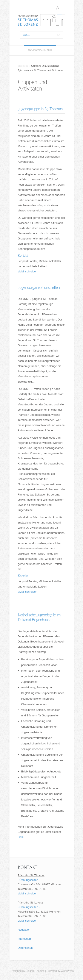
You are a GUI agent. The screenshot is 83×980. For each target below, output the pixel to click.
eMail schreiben (28, 271)
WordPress (67, 971)
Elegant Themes (35, 971)
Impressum (25, 939)
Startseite (23, 66)
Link (20, 837)
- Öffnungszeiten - (29, 880)
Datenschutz (26, 948)
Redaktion (24, 930)
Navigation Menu (40, 50)
